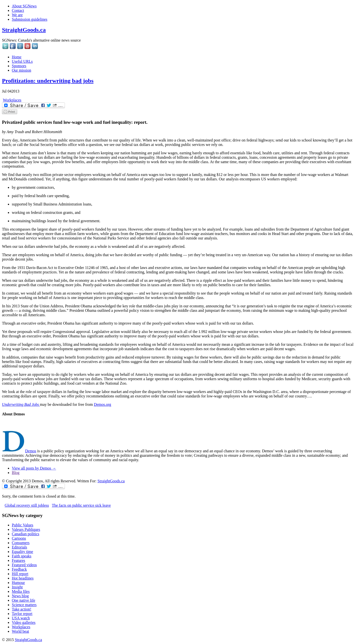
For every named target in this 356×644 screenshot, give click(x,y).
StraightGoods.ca (24, 30)
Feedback (19, 569)
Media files (21, 591)
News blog (20, 596)
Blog (16, 473)
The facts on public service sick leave (81, 505)
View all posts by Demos (34, 468)
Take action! (22, 609)
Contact (18, 10)
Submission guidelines (30, 19)
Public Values (22, 525)
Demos (31, 451)
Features (18, 560)
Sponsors (19, 66)
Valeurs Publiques (26, 529)
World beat (20, 631)
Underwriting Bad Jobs (21, 404)
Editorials (19, 547)
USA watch (21, 618)
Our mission (22, 70)
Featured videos (24, 565)
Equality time (22, 552)
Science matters (24, 605)
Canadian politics (26, 534)
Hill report (20, 574)
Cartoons (19, 538)
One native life (23, 600)
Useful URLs (22, 61)
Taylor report (22, 614)
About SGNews (24, 6)
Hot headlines (23, 578)
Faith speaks (22, 556)
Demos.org (103, 404)
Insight (17, 587)
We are (17, 15)
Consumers (21, 543)
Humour (18, 583)
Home (17, 57)
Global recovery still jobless (27, 505)
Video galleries (24, 622)
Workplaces (12, 100)
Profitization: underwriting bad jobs (48, 81)
